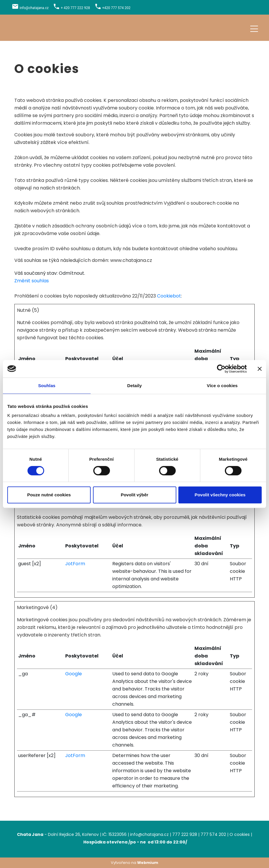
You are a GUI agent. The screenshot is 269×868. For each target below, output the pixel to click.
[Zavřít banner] (260, 369)
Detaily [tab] (134, 386)
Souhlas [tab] (47, 386)
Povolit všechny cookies (220, 495)
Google (74, 674)
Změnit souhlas (32, 281)
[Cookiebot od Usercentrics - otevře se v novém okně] (221, 369)
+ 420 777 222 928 (75, 8)
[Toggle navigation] (254, 28)
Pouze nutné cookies (49, 495)
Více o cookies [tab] (222, 386)
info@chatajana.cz (34, 8)
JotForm (75, 564)
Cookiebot (169, 296)
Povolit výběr (134, 495)
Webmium (148, 863)
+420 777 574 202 (117, 8)
